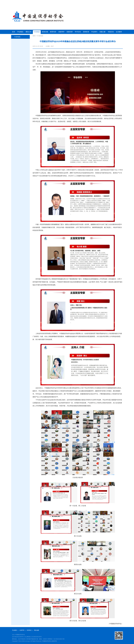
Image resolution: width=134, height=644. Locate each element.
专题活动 (111, 32)
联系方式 (120, 2)
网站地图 (37, 630)
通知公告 (29, 32)
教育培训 (53, 32)
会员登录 (105, 2)
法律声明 (22, 630)
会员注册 (113, 2)
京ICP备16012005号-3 (18, 637)
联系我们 (29, 630)
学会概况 (20, 32)
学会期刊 (94, 32)
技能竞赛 (70, 32)
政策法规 (45, 32)
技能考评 (61, 32)
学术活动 (78, 32)
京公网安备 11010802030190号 (33, 637)
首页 (14, 32)
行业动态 (37, 32)
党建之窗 (102, 32)
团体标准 (86, 32)
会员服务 (119, 32)
